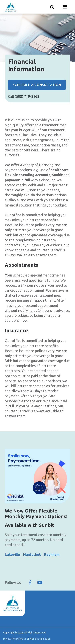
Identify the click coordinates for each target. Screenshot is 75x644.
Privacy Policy (11, 639)
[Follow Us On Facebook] (30, 583)
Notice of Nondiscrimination (34, 639)
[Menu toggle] (65, 7)
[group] (37, 476)
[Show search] (52, 7)
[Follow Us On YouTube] (40, 583)
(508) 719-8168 (27, 96)
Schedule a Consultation (37, 85)
